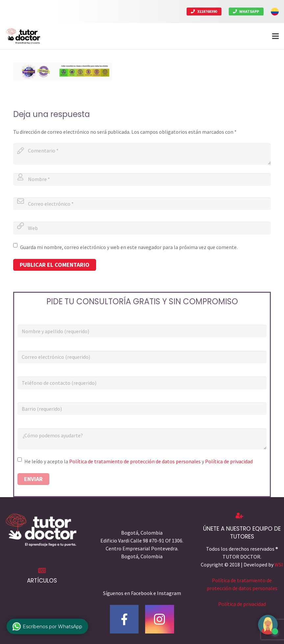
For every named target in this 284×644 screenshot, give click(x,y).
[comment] (142, 154)
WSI (279, 564)
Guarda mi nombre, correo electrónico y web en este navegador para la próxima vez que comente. (129, 247)
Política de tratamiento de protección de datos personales (135, 461)
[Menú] (275, 36)
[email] (142, 204)
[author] (142, 179)
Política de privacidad (229, 461)
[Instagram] (160, 619)
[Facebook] (124, 619)
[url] (142, 228)
